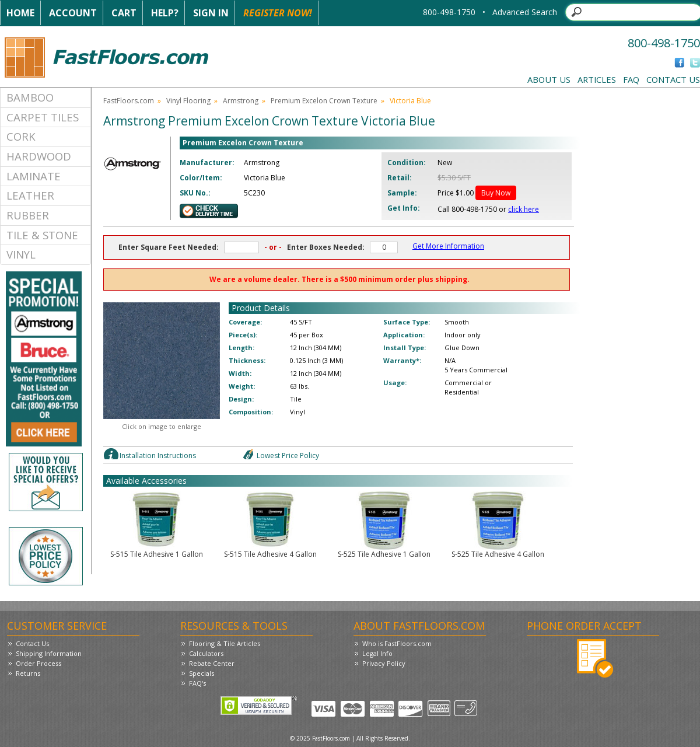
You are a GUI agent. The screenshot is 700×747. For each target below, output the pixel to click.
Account (73, 13)
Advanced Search (525, 12)
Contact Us (673, 79)
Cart (124, 13)
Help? (165, 13)
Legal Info (377, 653)
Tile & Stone (42, 235)
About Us (549, 79)
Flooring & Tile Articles (225, 643)
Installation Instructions (158, 455)
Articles (597, 79)
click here (524, 209)
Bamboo (30, 97)
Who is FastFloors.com (397, 643)
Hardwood (39, 156)
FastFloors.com (129, 101)
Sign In (211, 13)
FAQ (631, 79)
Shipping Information (49, 653)
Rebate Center (212, 663)
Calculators (206, 653)
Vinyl (21, 254)
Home (20, 13)
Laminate (34, 176)
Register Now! (278, 13)
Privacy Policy (384, 663)
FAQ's (197, 683)
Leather (30, 195)
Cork (21, 136)
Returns (28, 673)
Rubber (28, 215)
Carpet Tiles (43, 117)
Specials (202, 673)
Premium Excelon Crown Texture (324, 101)
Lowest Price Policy (288, 455)
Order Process (38, 663)
